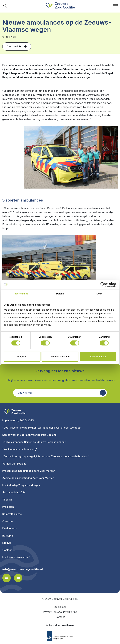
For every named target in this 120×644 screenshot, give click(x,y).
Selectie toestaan (60, 356)
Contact (7, 550)
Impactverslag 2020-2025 (18, 420)
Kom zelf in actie (12, 514)
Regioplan (8, 536)
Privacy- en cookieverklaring (60, 612)
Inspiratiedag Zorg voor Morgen (21, 485)
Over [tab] (99, 294)
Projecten (8, 507)
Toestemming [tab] (21, 294)
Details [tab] (60, 294)
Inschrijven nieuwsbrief (16, 557)
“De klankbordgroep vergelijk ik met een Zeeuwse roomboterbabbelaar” (45, 456)
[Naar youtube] (18, 578)
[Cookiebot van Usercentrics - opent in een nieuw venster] (103, 285)
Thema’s (7, 500)
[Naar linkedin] (7, 578)
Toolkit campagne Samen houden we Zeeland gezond (34, 442)
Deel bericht (17, 46)
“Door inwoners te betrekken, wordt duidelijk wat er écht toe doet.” (42, 428)
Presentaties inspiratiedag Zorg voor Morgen (29, 471)
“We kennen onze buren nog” (20, 449)
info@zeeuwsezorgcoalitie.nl (23, 569)
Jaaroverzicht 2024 (14, 492)
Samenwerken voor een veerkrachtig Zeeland (29, 435)
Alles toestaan (98, 356)
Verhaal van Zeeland (14, 464)
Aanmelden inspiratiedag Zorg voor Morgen (28, 478)
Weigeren (22, 356)
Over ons (8, 521)
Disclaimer (60, 607)
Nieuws (7, 543)
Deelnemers (10, 528)
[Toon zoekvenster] (5, 6)
